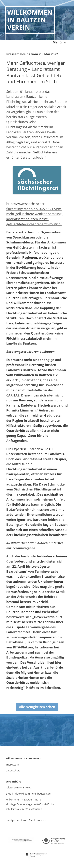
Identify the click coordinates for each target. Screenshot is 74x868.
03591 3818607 (24, 787)
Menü (60, 43)
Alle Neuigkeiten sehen (37, 707)
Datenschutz (13, 770)
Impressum (12, 765)
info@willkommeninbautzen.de (32, 794)
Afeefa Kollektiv (38, 820)
